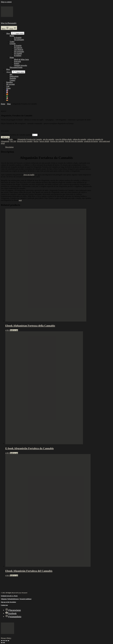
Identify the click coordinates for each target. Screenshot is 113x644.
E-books (13, 44)
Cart (8, 86)
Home (8, 88)
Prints (12, 57)
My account (10, 84)
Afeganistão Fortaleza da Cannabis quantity (16, 135)
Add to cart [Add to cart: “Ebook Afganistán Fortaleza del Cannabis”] (14, 576)
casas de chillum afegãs (64, 139)
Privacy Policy (6, 638)
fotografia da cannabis (25, 141)
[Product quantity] (35, 135)
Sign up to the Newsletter (8, 602)
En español (18, 53)
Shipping (4, 599)
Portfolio (13, 78)
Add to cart (5, 137)
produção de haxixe (91, 141)
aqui (20, 200)
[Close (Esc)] (8, 641)
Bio (11, 74)
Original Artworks (21, 65)
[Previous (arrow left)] (2, 643)
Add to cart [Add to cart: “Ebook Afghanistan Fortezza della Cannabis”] (14, 330)
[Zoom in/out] (2, 641)
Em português (19, 40)
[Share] (6, 641)
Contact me (4, 605)
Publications (14, 76)
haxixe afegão (44, 141)
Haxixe (36, 141)
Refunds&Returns (13, 599)
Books (12, 36)
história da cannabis (57, 141)
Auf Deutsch (19, 50)
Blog (8, 69)
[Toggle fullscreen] (4, 641)
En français (18, 48)
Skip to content (6, 2)
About (8, 72)
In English (18, 38)
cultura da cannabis (79, 139)
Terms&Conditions (25, 599)
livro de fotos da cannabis (74, 141)
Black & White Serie (21, 59)
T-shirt (12, 42)
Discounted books (16, 67)
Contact (12, 80)
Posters (17, 63)
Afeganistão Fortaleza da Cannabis (30, 139)
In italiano (18, 55)
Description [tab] (9, 147)
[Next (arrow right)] (4, 643)
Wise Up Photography (9, 23)
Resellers (10, 82)
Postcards (17, 61)
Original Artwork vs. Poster (9, 596)
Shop (8, 33)
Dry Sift (13, 141)
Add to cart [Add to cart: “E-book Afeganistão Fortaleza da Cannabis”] (14, 453)
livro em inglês (29, 175)
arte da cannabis (49, 139)
